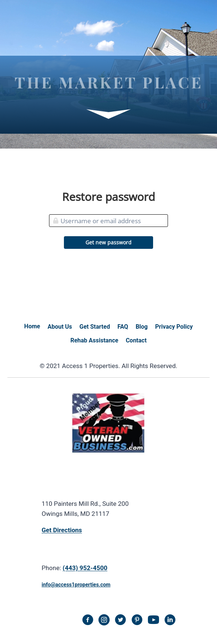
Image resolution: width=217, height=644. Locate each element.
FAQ (123, 327)
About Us (60, 327)
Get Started (95, 327)
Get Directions (62, 530)
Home (32, 326)
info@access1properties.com (76, 585)
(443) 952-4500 (85, 568)
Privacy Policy (174, 327)
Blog (142, 327)
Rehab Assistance (94, 340)
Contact (136, 340)
